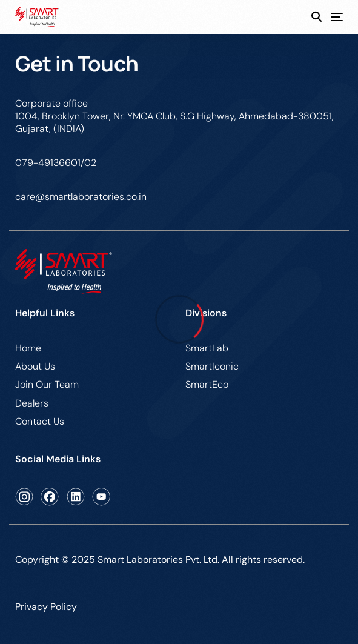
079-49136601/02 (56, 163)
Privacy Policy (46, 607)
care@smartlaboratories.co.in (81, 197)
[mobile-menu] (332, 17)
